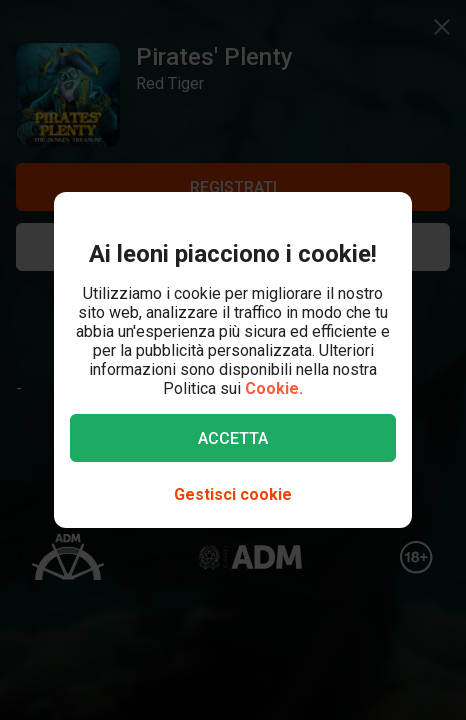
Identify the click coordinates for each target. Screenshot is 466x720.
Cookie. (274, 388)
